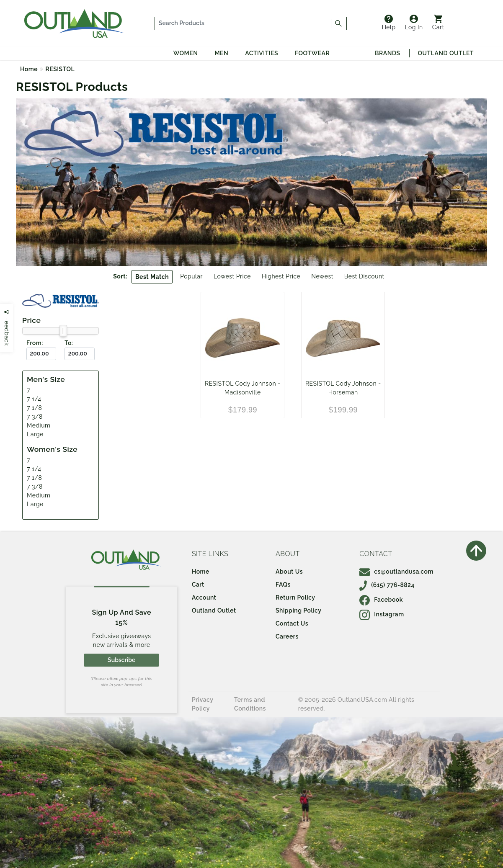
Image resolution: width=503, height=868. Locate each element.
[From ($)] (41, 354)
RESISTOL (60, 69)
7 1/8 (34, 408)
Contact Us (292, 623)
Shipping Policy (298, 610)
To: (69, 343)
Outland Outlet (446, 53)
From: (35, 343)
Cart (438, 23)
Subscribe (121, 660)
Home (29, 69)
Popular (191, 276)
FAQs (283, 585)
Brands (387, 53)
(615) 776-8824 (387, 585)
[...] (243, 23)
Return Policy (295, 598)
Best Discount (364, 276)
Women (186, 53)
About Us (289, 572)
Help (389, 23)
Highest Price (281, 276)
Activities (262, 53)
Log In (414, 23)
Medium (39, 425)
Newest (322, 276)
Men (221, 53)
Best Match (152, 277)
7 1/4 (34, 399)
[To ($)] (79, 354)
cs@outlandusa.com (396, 572)
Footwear (312, 53)
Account (204, 598)
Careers (287, 636)
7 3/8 (35, 417)
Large (35, 434)
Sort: (120, 276)
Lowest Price (232, 276)
